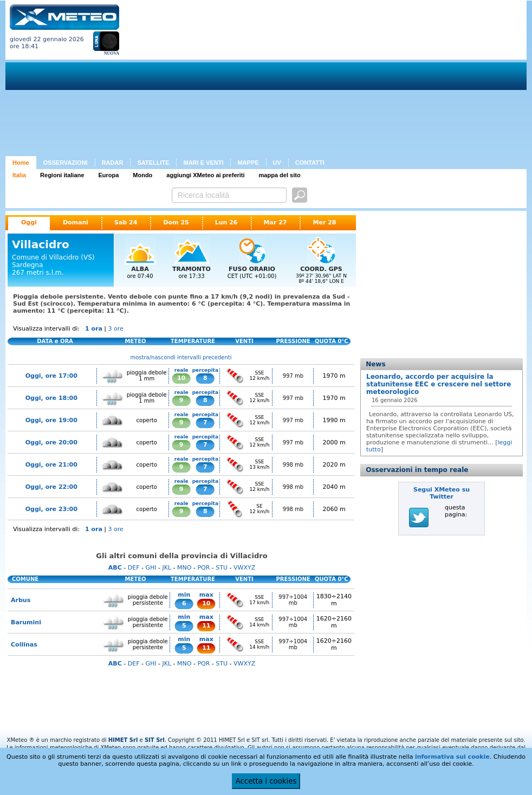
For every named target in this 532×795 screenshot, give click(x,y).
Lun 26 (226, 222)
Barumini (26, 622)
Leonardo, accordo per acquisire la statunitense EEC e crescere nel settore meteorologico (439, 384)
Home (21, 163)
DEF (134, 568)
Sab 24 (126, 222)
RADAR (113, 163)
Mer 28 (324, 222)
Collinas (24, 645)
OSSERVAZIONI (66, 163)
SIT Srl (155, 740)
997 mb (293, 376)
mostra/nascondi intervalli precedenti (181, 357)
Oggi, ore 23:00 (51, 509)
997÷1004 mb (293, 600)
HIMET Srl (123, 740)
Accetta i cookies (266, 781)
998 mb (293, 465)
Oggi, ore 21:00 (51, 465)
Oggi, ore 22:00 (51, 487)
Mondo (142, 175)
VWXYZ (244, 568)
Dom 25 (176, 222)
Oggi (29, 222)
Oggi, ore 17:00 (51, 376)
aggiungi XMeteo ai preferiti (205, 175)
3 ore (116, 329)
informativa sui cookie (452, 757)
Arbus (21, 600)
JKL (167, 568)
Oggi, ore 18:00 (51, 398)
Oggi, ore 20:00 (51, 442)
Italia (19, 175)
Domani (76, 222)
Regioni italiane (62, 175)
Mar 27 (275, 222)
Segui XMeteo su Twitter (442, 493)
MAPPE (248, 163)
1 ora (94, 329)
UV (277, 163)
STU (222, 568)
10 (181, 378)
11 (206, 626)
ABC (115, 568)
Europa (108, 175)
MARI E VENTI (203, 163)
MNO (184, 568)
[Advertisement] (275, 80)
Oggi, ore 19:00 (51, 420)
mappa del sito (280, 175)
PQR (203, 568)
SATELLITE (153, 163)
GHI (151, 568)
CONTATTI (310, 163)
